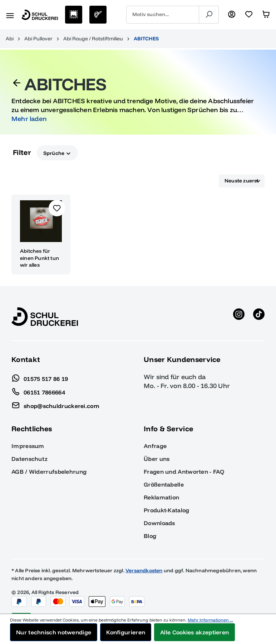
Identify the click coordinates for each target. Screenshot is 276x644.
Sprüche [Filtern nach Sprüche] (57, 153)
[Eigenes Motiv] (98, 15)
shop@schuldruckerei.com (55, 404)
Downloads (159, 523)
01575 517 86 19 (40, 377)
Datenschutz (29, 459)
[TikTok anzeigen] (259, 317)
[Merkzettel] (249, 15)
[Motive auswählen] (74, 15)
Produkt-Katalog (167, 510)
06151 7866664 (38, 391)
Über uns (157, 459)
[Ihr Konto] (232, 15)
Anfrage (155, 446)
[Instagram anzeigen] (239, 317)
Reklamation (161, 497)
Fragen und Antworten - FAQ (184, 472)
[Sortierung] (242, 181)
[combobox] (163, 15)
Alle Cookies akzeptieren (194, 632)
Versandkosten (144, 570)
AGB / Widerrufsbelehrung (49, 472)
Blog (150, 536)
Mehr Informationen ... (210, 620)
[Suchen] (209, 15)
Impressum (28, 446)
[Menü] (10, 15)
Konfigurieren (126, 632)
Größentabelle (164, 484)
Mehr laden (29, 119)
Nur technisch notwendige (54, 632)
